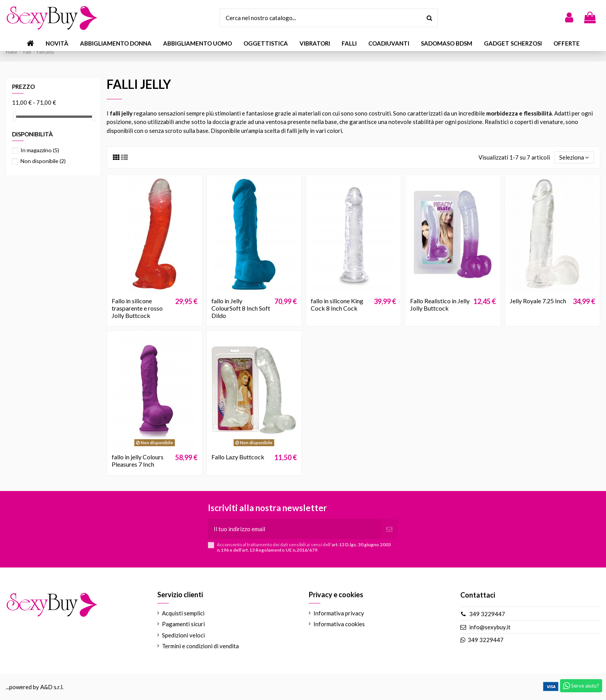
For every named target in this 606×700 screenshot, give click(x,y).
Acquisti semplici (183, 613)
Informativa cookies (339, 624)
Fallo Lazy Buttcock (238, 457)
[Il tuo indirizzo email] (294, 529)
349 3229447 (487, 614)
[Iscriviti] (389, 529)
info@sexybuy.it (490, 627)
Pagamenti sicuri (183, 624)
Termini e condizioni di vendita (200, 646)
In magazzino (40, 150)
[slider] (15, 116)
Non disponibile (43, 161)
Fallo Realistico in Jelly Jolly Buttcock (440, 304)
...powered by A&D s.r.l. (35, 687)
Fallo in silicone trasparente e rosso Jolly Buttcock (137, 308)
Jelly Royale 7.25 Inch (538, 301)
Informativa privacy (339, 613)
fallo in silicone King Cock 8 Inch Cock (337, 304)
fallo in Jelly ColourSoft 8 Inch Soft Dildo (241, 308)
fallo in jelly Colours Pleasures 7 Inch (138, 460)
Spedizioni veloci (183, 635)
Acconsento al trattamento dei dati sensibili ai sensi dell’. (304, 547)
